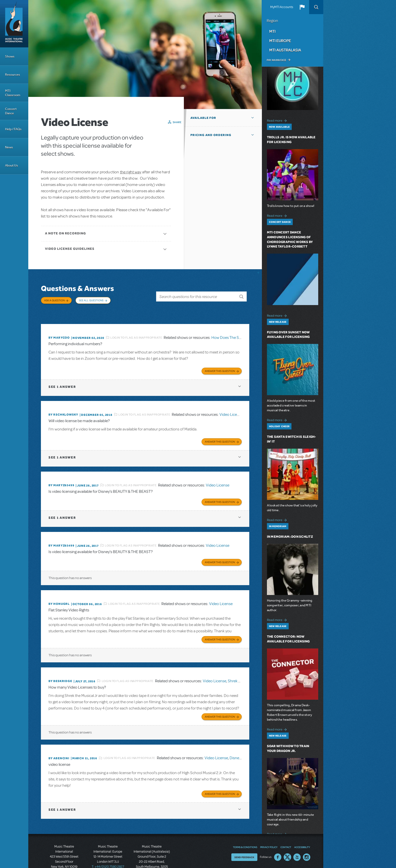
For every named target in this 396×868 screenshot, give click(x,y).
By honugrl (59, 588)
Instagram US (307, 836)
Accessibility (302, 826)
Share (177, 122)
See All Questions (91, 300)
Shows (10, 56)
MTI (272, 31)
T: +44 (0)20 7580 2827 (108, 845)
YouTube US (297, 836)
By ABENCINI (59, 739)
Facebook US (278, 836)
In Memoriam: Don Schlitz (290, 537)
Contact (286, 826)
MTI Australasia (285, 50)
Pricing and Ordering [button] (211, 135)
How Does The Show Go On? (236, 329)
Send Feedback (244, 836)
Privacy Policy (269, 826)
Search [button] (316, 7)
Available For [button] (203, 118)
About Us (11, 165)
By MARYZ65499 (61, 473)
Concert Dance (11, 111)
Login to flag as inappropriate (136, 329)
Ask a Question (54, 300)
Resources (13, 75)
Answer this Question (220, 360)
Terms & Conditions (245, 826)
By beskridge (60, 663)
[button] (302, 7)
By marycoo (59, 329)
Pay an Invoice (276, 60)
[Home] (14, 24)
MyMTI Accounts (282, 7)
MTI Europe (280, 41)
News (9, 147)
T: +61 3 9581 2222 (152, 855)
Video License (231, 404)
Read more (278, 120)
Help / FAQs (13, 129)
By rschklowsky (63, 404)
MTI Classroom (13, 93)
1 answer (62, 376)
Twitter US (287, 836)
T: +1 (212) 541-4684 (64, 850)
